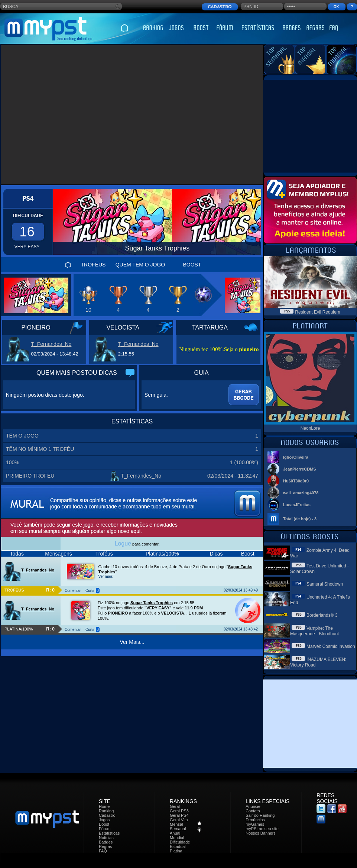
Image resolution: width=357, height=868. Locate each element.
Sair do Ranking (260, 815)
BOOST (192, 265)
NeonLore (310, 428)
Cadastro (107, 815)
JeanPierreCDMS (300, 469)
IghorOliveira (296, 457)
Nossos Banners (261, 833)
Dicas (216, 554)
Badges (106, 842)
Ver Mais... (132, 642)
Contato (253, 811)
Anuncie (253, 806)
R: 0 (50, 590)
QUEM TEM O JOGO (140, 265)
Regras (105, 846)
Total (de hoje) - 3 (300, 519)
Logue (123, 543)
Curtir (90, 591)
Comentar (73, 591)
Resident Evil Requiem (317, 312)
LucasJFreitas (297, 505)
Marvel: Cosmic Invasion (331, 646)
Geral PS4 (179, 815)
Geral (175, 806)
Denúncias (255, 820)
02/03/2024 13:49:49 (241, 590)
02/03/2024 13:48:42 (241, 629)
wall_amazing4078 (301, 493)
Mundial (177, 838)
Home (104, 806)
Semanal (178, 829)
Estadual (178, 846)
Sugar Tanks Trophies (152, 603)
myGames (255, 824)
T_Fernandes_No (51, 344)
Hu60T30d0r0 (296, 481)
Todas (17, 554)
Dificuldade (180, 842)
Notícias (106, 838)
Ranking (106, 811)
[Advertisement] (70, 115)
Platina (176, 851)
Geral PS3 (179, 811)
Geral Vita (179, 820)
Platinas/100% (162, 554)
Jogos (104, 820)
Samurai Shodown (325, 584)
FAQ (103, 851)
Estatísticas (109, 833)
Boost (248, 554)
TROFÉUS (93, 265)
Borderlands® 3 (322, 615)
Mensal (176, 824)
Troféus (104, 554)
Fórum (105, 829)
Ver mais (105, 577)
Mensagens (58, 554)
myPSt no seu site (262, 829)
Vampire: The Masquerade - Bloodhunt (314, 631)
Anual (175, 833)
